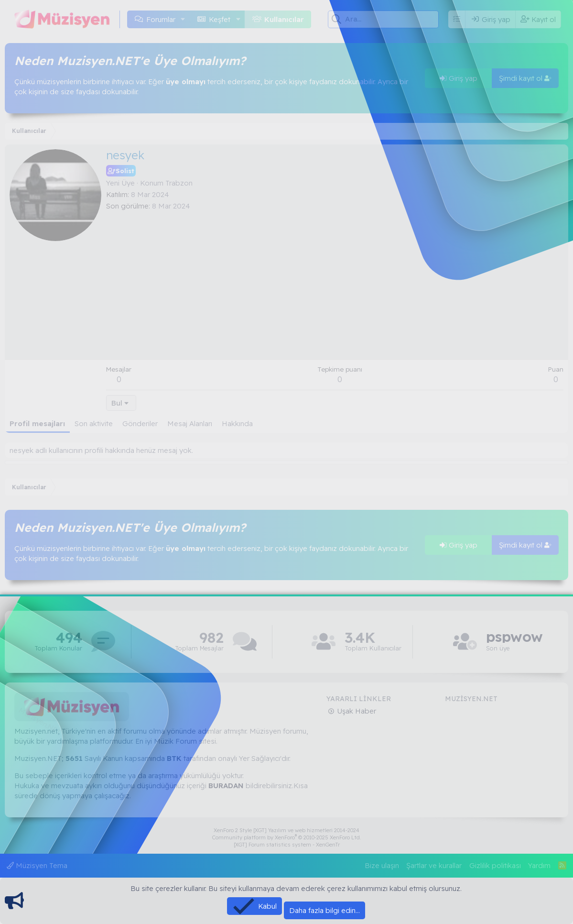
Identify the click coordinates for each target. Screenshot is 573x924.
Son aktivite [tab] (94, 423)
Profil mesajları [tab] (37, 423)
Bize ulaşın (382, 865)
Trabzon (179, 183)
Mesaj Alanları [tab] (190, 423)
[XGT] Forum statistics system (287, 845)
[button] (183, 19)
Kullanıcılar (284, 19)
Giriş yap (459, 78)
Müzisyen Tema (37, 865)
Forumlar (161, 19)
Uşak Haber (356, 711)
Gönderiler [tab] (140, 423)
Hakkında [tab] (237, 423)
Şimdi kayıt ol (525, 78)
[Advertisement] (335, 283)
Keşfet (220, 19)
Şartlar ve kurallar (434, 865)
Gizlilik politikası (495, 865)
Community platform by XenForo (287, 837)
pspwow (514, 637)
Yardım (539, 865)
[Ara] (392, 19)
